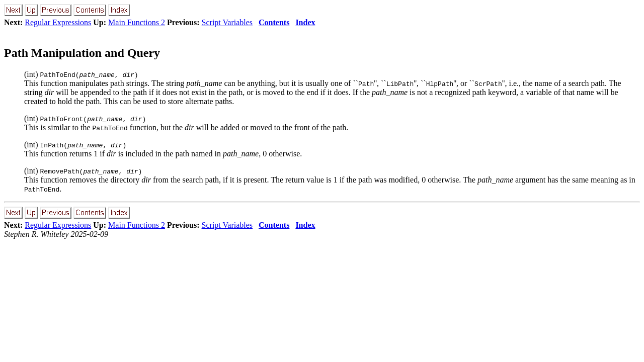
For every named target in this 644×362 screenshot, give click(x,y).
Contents (274, 22)
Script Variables (227, 22)
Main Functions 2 (137, 22)
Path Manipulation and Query (82, 53)
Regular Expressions (58, 22)
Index (305, 22)
